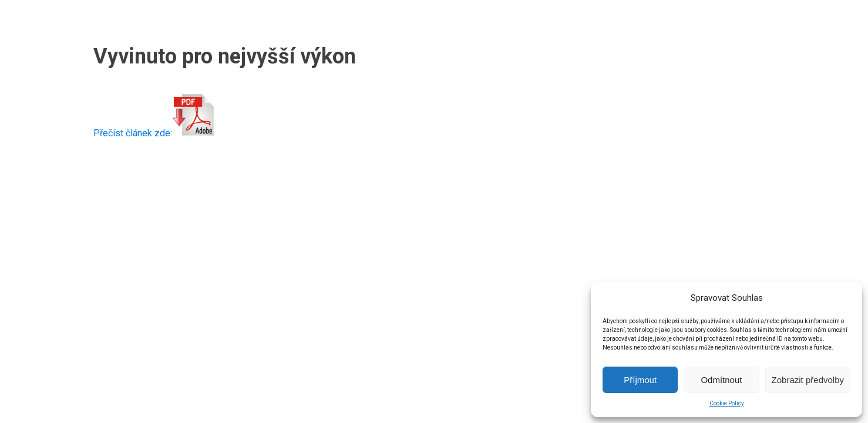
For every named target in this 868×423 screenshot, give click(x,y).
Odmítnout (721, 380)
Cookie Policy (727, 403)
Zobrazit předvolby (808, 380)
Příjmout (640, 380)
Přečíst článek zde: (154, 133)
